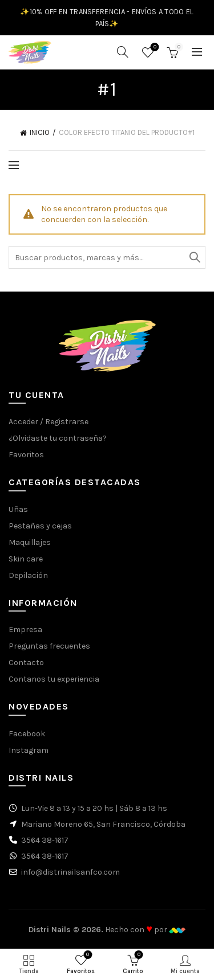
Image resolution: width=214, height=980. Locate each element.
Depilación (28, 575)
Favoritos (154, 48)
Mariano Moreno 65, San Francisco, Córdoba (103, 824)
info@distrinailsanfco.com (70, 872)
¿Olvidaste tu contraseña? (58, 438)
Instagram (29, 750)
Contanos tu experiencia (54, 679)
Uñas (18, 509)
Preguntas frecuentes (49, 646)
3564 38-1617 (45, 840)
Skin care (26, 559)
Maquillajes (30, 542)
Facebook (27, 734)
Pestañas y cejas (40, 526)
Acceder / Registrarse (49, 422)
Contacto (26, 663)
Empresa (25, 630)
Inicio (40, 132)
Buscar (194, 257)
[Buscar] (123, 52)
